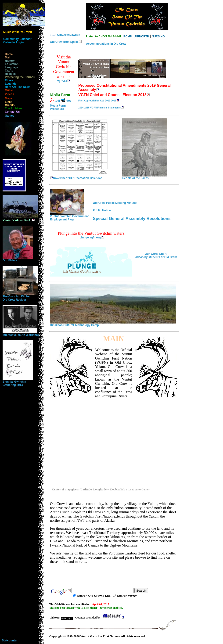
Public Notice (102, 210)
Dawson (75, 35)
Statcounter (10, 640)
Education (11, 64)
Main (7, 58)
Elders (8, 80)
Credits (9, 105)
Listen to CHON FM (99, 36)
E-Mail (117, 36)
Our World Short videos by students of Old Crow (156, 255)
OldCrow (63, 35)
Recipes (9, 74)
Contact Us (11, 112)
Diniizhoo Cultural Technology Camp (113, 324)
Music (8, 90)
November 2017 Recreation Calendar (79, 177)
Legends (9, 84)
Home (8, 54)
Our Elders (18, 259)
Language (10, 67)
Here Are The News (16, 87)
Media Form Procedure (58, 107)
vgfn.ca (62, 81)
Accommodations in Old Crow (106, 44)
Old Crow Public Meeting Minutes (115, 203)
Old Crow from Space (64, 42)
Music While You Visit (18, 32)
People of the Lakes (145, 177)
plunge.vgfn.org (90, 237)
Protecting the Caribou (19, 77)
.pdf (58, 101)
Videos (8, 94)
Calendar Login (13, 42)
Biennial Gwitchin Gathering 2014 (18, 382)
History (9, 61)
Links (7, 102)
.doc (69, 101)
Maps (7, 98)
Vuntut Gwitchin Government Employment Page (69, 217)
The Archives (13, 108)
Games (8, 116)
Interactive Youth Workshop (21, 334)
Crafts (8, 71)
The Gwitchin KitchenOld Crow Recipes (20, 297)
